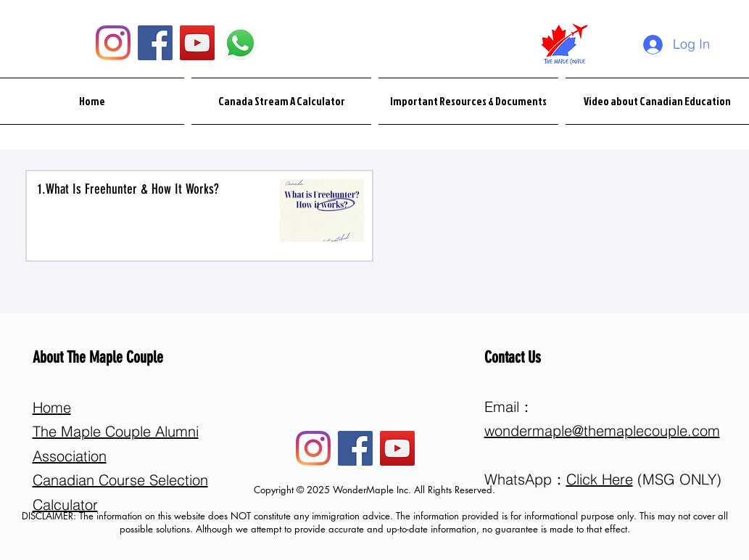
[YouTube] (197, 43)
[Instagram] (113, 43)
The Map (61, 431)
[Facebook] (155, 43)
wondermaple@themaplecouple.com (602, 431)
